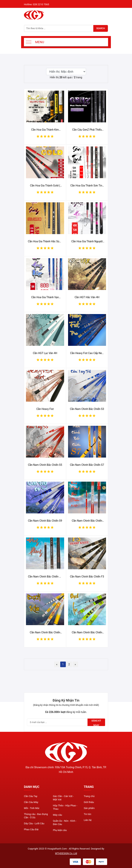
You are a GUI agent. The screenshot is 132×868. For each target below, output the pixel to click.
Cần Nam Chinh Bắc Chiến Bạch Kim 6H (45, 633)
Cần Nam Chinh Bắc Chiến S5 (45, 465)
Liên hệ (88, 820)
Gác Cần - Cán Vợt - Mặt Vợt (63, 798)
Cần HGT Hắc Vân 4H (87, 297)
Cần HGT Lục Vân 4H (45, 353)
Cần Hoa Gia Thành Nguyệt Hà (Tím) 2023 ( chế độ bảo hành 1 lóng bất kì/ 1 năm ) (87, 242)
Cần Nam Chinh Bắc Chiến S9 (45, 521)
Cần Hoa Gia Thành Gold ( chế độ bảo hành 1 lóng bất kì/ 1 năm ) (45, 186)
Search (101, 28)
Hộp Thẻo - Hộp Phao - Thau (65, 807)
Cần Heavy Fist (45, 409)
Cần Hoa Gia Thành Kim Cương (45, 130)
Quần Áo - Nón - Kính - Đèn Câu (65, 823)
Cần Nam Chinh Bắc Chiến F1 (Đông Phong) (45, 577)
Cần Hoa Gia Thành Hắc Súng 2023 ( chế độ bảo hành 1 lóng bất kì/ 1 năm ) (45, 242)
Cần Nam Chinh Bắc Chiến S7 (87, 465)
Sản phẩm (89, 808)
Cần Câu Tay (31, 796)
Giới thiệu (89, 802)
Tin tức (88, 814)
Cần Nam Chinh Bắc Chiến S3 (87, 409)
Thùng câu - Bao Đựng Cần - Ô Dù (36, 816)
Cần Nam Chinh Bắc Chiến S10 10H (87, 521)
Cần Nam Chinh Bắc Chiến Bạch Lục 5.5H (87, 633)
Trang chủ (89, 796)
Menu (40, 42)
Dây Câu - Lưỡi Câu (34, 823)
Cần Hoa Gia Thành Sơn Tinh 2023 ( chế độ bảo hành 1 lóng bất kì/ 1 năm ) (87, 186)
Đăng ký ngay (96, 723)
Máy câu (57, 815)
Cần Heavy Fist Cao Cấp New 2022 (87, 353)
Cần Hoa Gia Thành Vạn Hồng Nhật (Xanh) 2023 (45, 297)
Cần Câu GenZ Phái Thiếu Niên (87, 130)
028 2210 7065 (41, 4)
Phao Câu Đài (31, 829)
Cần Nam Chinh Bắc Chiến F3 (87, 577)
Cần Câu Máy (31, 802)
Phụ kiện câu (60, 830)
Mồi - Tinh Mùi (32, 808)
